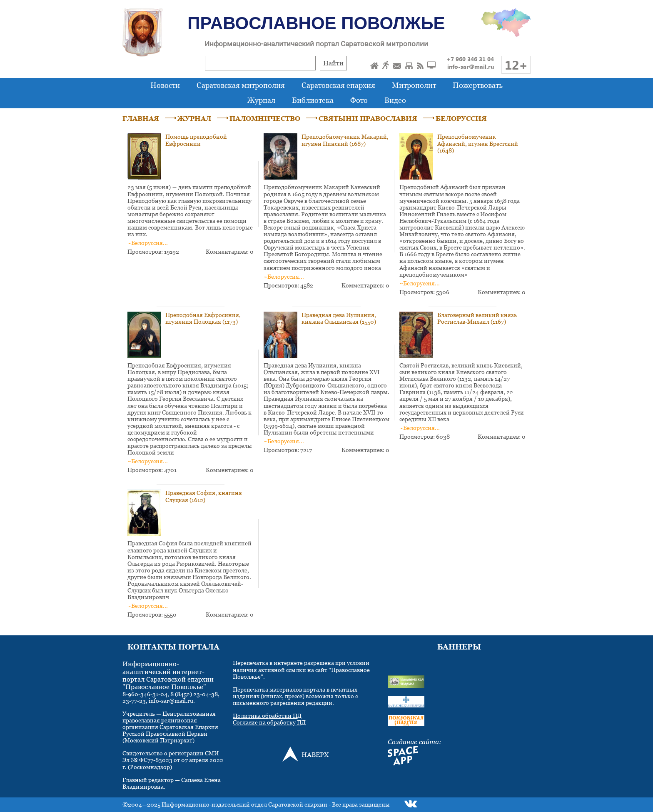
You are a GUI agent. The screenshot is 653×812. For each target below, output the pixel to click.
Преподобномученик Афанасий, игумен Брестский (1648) (478, 143)
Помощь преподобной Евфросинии (196, 140)
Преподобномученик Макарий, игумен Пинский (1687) (345, 140)
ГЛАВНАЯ (141, 118)
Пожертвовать (478, 85)
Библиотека (313, 100)
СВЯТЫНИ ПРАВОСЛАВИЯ (368, 118)
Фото (359, 100)
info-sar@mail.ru (471, 66)
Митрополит (414, 85)
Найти (333, 63)
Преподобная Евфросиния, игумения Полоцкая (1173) (203, 318)
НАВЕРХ (315, 755)
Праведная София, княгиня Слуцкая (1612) (204, 496)
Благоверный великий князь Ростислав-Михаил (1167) (477, 318)
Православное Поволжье (316, 23)
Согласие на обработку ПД (269, 722)
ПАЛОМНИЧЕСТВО (265, 118)
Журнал (261, 100)
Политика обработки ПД (267, 716)
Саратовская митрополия (241, 85)
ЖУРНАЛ (194, 118)
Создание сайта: (415, 742)
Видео (395, 100)
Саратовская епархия (338, 85)
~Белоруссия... (148, 243)
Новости (165, 85)
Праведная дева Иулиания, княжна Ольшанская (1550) (339, 318)
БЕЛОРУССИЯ (461, 118)
